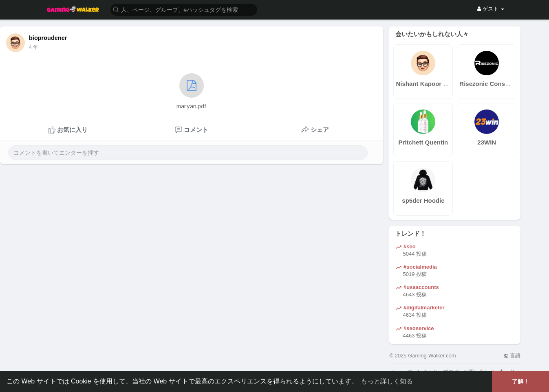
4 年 (33, 47)
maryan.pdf (192, 91)
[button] (184, 9)
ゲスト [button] (491, 9)
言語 (512, 356)
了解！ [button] (520, 381)
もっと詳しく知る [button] (387, 381)
